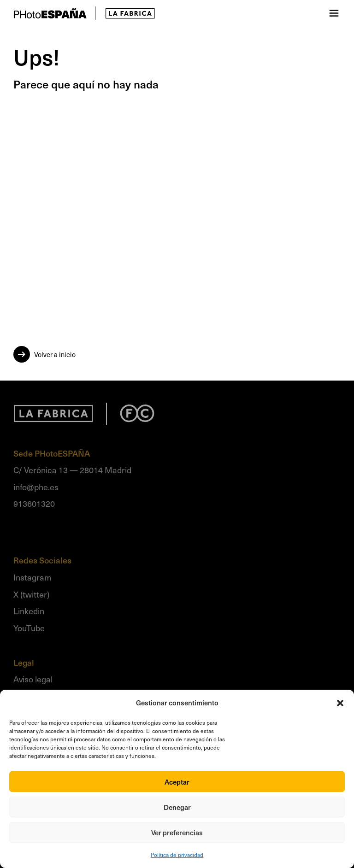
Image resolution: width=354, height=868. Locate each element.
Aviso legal (33, 679)
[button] (340, 703)
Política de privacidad (177, 855)
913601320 (34, 503)
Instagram (32, 577)
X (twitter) (31, 594)
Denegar (177, 807)
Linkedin (29, 611)
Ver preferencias (177, 833)
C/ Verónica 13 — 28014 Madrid (72, 470)
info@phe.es (36, 487)
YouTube (29, 628)
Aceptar (177, 782)
